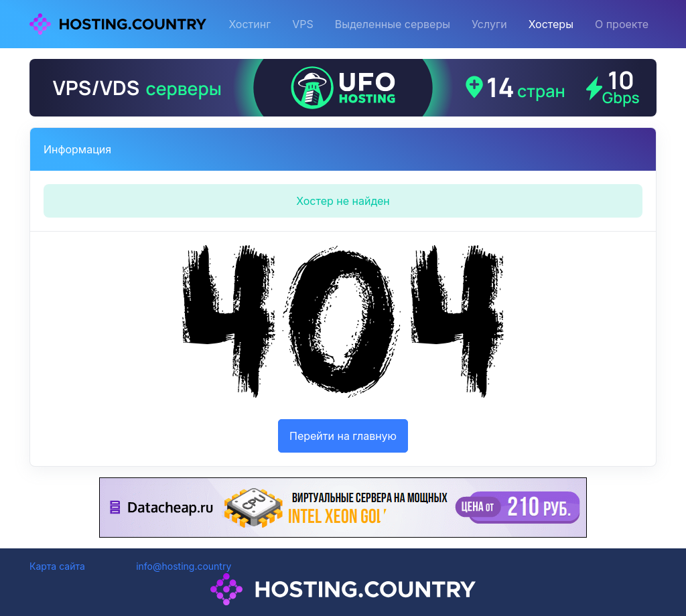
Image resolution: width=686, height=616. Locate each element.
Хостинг (250, 24)
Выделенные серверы (393, 24)
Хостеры (551, 24)
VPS (303, 24)
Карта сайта (57, 566)
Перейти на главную (343, 436)
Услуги (489, 24)
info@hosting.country (184, 566)
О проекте (622, 24)
